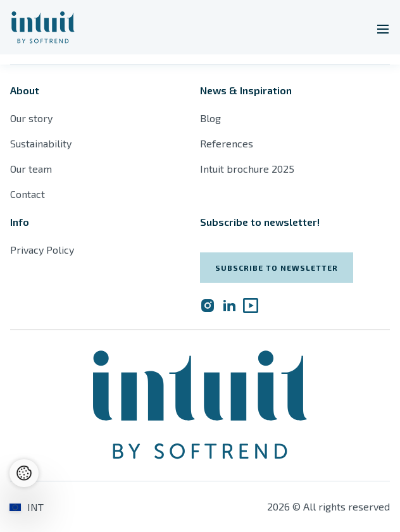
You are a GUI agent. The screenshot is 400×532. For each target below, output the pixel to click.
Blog (210, 118)
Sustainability (41, 143)
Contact (28, 194)
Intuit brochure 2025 (247, 169)
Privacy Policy (42, 250)
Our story (31, 118)
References (227, 143)
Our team (31, 169)
